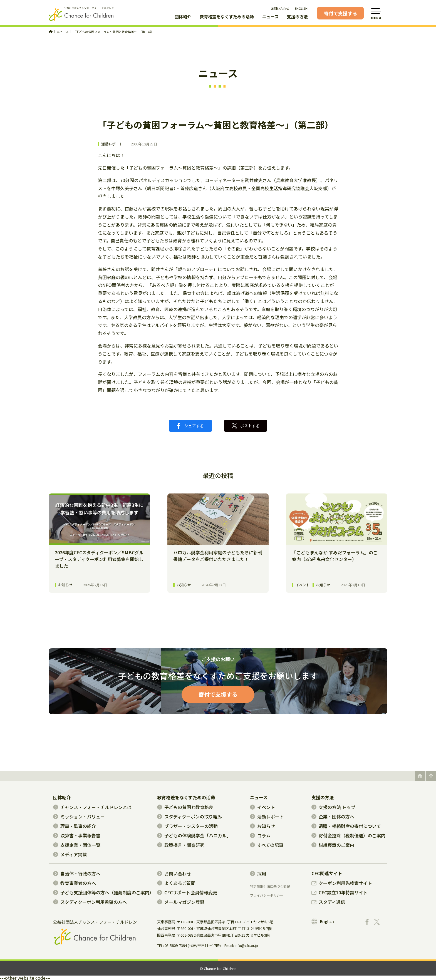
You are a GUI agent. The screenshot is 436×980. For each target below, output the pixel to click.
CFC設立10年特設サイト (340, 892)
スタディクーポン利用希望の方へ (90, 902)
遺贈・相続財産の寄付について (346, 826)
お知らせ (262, 826)
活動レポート (112, 144)
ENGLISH (301, 8)
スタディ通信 (328, 902)
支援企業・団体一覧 (77, 845)
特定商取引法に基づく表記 (270, 886)
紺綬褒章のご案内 (333, 845)
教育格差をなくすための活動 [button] (227, 17)
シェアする (190, 426)
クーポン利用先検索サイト (342, 883)
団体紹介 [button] (183, 17)
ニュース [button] (270, 17)
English (323, 921)
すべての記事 (267, 845)
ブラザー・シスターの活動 (187, 826)
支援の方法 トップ (333, 807)
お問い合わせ (280, 8)
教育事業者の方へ (75, 883)
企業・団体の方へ (333, 817)
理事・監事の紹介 (75, 826)
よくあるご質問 (176, 883)
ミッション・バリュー (79, 817)
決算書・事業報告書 (77, 835)
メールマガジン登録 (181, 902)
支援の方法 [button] (297, 17)
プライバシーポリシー (267, 895)
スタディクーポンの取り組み (189, 817)
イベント (262, 807)
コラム (260, 835)
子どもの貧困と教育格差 (185, 807)
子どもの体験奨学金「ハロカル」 (194, 835)
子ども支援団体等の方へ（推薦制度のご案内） (103, 892)
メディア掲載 (70, 854)
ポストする (246, 426)
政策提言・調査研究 (181, 845)
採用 (258, 874)
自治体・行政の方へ (77, 874)
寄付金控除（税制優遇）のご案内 (348, 835)
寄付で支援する (340, 13)
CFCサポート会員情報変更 (187, 892)
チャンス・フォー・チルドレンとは (92, 807)
